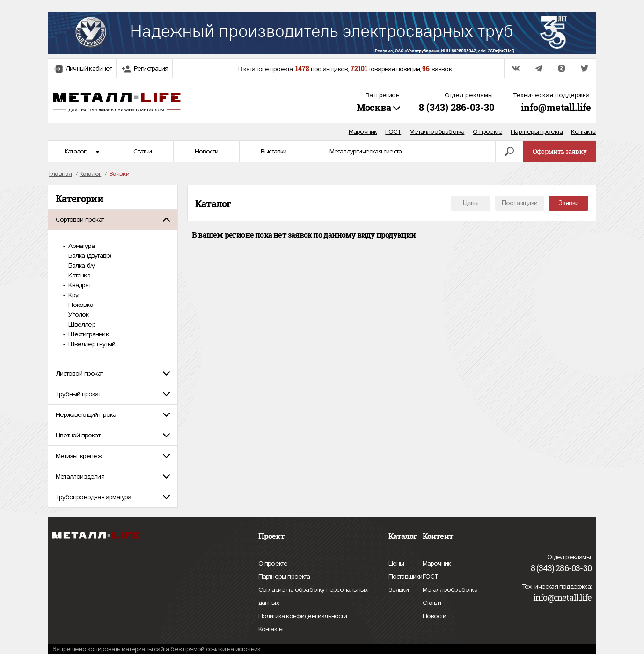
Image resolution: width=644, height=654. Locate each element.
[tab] (113, 220)
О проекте (487, 132)
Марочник (363, 132)
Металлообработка (437, 132)
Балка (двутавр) (89, 256)
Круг (74, 295)
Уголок (78, 315)
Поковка (80, 305)
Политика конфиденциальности (303, 616)
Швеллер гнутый (91, 344)
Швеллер (81, 324)
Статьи (143, 151)
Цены (471, 203)
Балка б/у (81, 265)
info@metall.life (556, 107)
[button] (113, 220)
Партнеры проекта (537, 132)
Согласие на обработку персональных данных (313, 598)
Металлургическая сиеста (366, 151)
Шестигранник (88, 334)
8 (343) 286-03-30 (457, 107)
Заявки (568, 203)
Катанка (79, 275)
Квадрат (79, 285)
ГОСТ (393, 132)
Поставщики (520, 203)
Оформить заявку (560, 151)
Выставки (274, 151)
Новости (206, 151)
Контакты (584, 132)
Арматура (81, 246)
